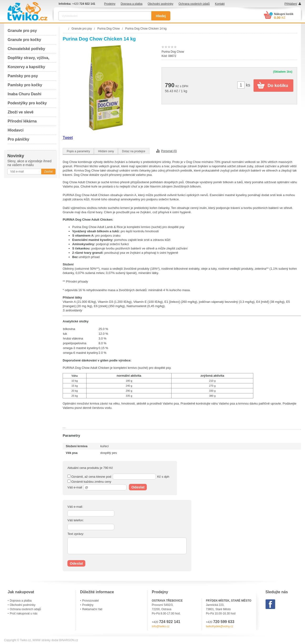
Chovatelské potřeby (26, 49)
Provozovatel (90, 601)
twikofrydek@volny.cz (220, 626)
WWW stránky (41, 640)
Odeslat (138, 487)
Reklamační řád (92, 609)
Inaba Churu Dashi (24, 94)
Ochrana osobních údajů (194, 4)
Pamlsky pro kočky (25, 85)
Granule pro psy (22, 31)
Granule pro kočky (24, 40)
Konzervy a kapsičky (26, 67)
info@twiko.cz (161, 626)
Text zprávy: (76, 534)
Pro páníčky (18, 139)
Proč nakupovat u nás (24, 614)
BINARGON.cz (69, 640)
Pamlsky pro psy (23, 76)
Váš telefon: (76, 520)
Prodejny (110, 4)
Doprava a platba (131, 4)
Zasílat (48, 172)
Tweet (68, 138)
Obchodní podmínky (160, 4)
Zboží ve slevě (21, 112)
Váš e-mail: (75, 507)
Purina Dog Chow (173, 52)
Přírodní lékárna (22, 121)
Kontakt (220, 4)
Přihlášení (291, 4)
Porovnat (169, 151)
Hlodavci (16, 130)
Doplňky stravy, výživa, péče (28, 59)
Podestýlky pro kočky (27, 103)
